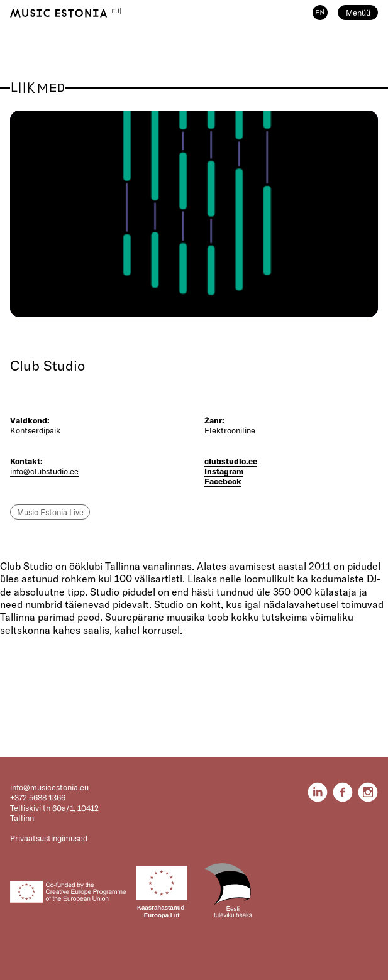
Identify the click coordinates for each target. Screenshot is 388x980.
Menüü (358, 13)
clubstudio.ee (231, 461)
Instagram (224, 471)
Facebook (223, 481)
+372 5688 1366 (38, 797)
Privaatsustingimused (49, 838)
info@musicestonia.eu (49, 787)
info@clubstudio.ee (44, 471)
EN (320, 13)
